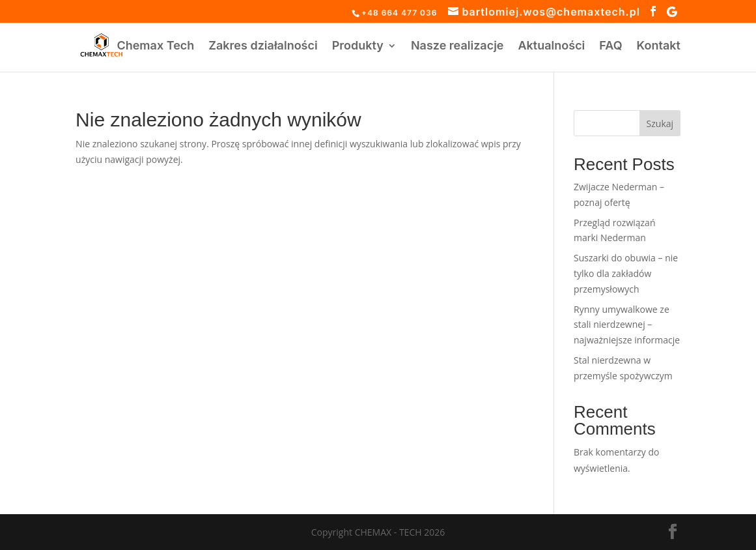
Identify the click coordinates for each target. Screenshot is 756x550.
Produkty (358, 47)
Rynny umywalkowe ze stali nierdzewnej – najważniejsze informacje (627, 325)
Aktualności (552, 47)
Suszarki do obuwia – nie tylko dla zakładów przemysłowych (626, 273)
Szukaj (660, 123)
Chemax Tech (155, 47)
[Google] (672, 12)
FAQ (610, 47)
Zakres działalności (263, 47)
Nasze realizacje (457, 47)
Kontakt (659, 47)
